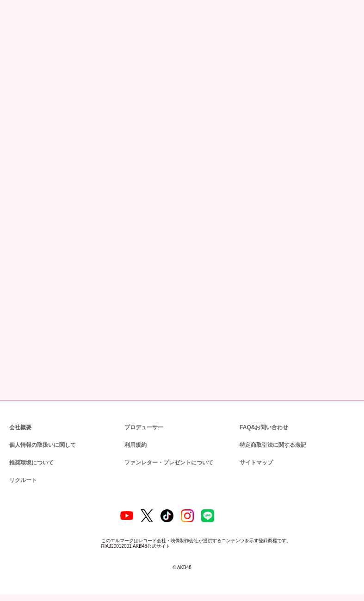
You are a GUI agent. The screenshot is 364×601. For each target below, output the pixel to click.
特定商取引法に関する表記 (272, 444)
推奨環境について (31, 462)
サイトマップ (254, 462)
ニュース (41, 107)
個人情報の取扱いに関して (42, 444)
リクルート (22, 479)
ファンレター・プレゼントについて (164, 462)
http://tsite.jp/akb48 (44, 292)
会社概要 (20, 427)
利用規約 (136, 444)
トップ (15, 107)
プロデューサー (142, 427)
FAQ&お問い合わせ (264, 427)
